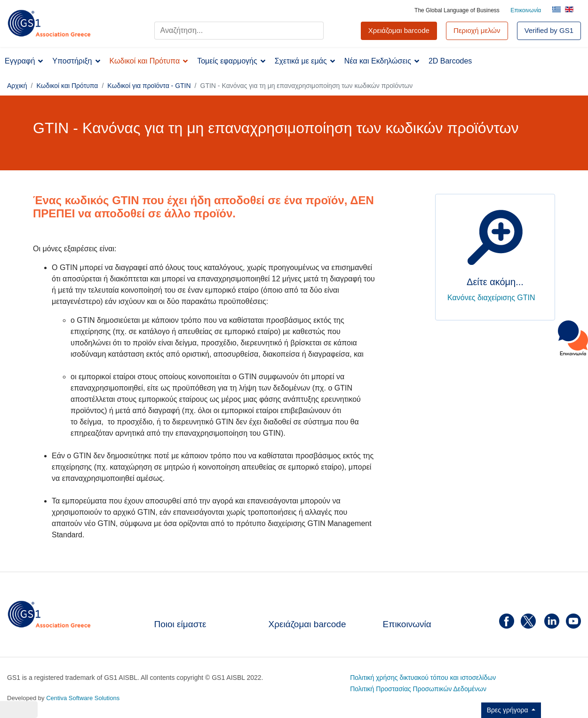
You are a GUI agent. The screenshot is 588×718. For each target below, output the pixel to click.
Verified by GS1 (549, 30)
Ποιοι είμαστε (180, 624)
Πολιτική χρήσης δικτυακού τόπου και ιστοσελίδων (423, 678)
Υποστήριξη (72, 61)
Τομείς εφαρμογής (227, 61)
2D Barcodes (450, 61)
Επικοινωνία (526, 10)
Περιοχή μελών (477, 30)
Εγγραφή (20, 61)
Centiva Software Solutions (83, 698)
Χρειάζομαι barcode (307, 624)
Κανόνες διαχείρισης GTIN (491, 298)
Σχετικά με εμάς (301, 61)
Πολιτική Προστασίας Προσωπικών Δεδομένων (418, 689)
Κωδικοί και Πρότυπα (145, 61)
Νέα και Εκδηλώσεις (378, 61)
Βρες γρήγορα (509, 710)
